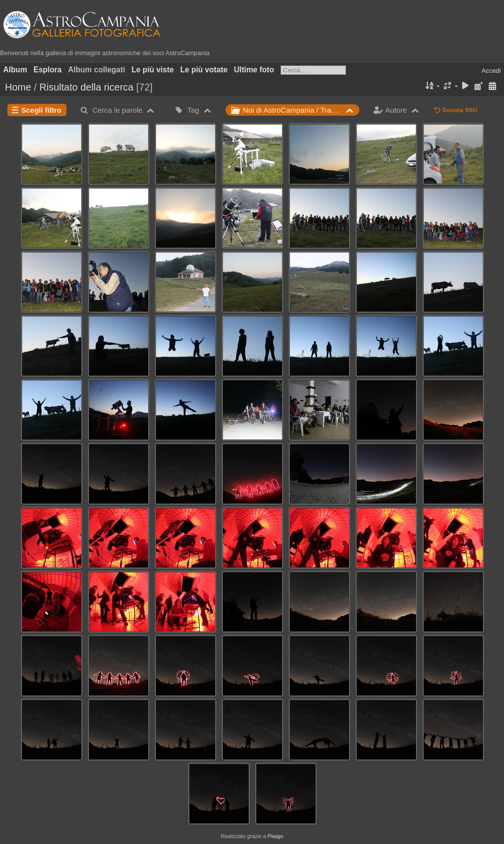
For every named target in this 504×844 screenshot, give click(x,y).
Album (16, 70)
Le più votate (204, 70)
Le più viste (153, 70)
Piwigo (275, 836)
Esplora (47, 70)
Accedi (491, 71)
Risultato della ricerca (86, 87)
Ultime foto (254, 70)
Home (18, 87)
